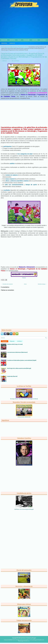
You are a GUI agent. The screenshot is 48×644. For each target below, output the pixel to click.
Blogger (32, 509)
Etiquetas (12, 341)
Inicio (3, 47)
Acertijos (35, 40)
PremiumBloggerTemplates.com (37, 640)
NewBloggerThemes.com (24, 641)
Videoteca (4, 43)
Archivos (19, 341)
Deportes (12, 40)
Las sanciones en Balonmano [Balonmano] (17, 352)
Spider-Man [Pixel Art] (12, 376)
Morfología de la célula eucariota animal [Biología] (19, 368)
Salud (19, 40)
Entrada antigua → (42, 284)
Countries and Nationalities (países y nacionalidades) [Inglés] (22, 360)
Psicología (26, 40)
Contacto (12, 43)
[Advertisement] (24, 26)
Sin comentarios (15, 61)
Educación (4, 40)
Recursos (43, 40)
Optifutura (5, 61)
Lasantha (27, 640)
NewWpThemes (12, 640)
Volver (24, 278)
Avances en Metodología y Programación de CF (16, 47)
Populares (5, 341)
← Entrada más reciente (7, 284)
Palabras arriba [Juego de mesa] (15, 344)
